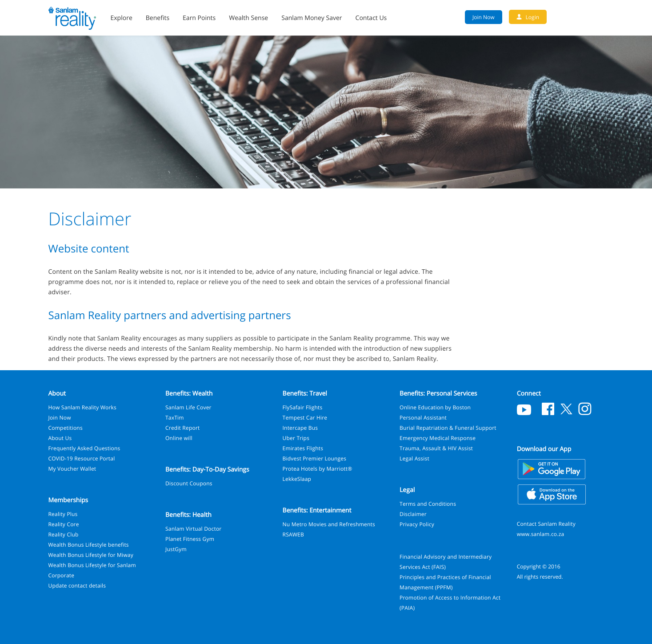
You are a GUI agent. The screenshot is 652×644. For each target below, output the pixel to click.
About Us (60, 438)
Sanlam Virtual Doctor (193, 529)
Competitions (66, 428)
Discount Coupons (189, 483)
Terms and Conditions (428, 504)
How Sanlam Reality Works (83, 407)
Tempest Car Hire (305, 418)
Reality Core (64, 524)
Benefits (158, 18)
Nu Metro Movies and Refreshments (329, 524)
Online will (179, 438)
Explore (122, 18)
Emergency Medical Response (438, 438)
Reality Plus (63, 514)
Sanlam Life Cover (188, 407)
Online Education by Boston (435, 407)
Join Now (60, 418)
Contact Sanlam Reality (546, 524)
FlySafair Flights (303, 407)
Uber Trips (296, 438)
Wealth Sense (248, 18)
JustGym (176, 549)
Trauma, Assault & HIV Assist (436, 448)
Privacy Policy (417, 524)
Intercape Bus (300, 428)
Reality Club (64, 534)
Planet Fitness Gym (190, 539)
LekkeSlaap (297, 479)
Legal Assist (414, 458)
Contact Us (371, 18)
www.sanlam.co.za (541, 534)
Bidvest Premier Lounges (315, 458)
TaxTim (175, 418)
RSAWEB (293, 534)
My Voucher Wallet (72, 469)
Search (600, 17)
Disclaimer (413, 514)
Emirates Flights (303, 448)
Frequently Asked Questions (84, 448)
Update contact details (77, 586)
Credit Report (182, 428)
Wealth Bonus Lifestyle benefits (89, 545)
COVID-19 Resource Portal (82, 458)
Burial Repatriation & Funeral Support (448, 428)
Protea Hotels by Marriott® (318, 469)
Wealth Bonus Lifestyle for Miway (91, 555)
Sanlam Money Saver (312, 18)
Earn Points (199, 18)
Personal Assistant (423, 418)
